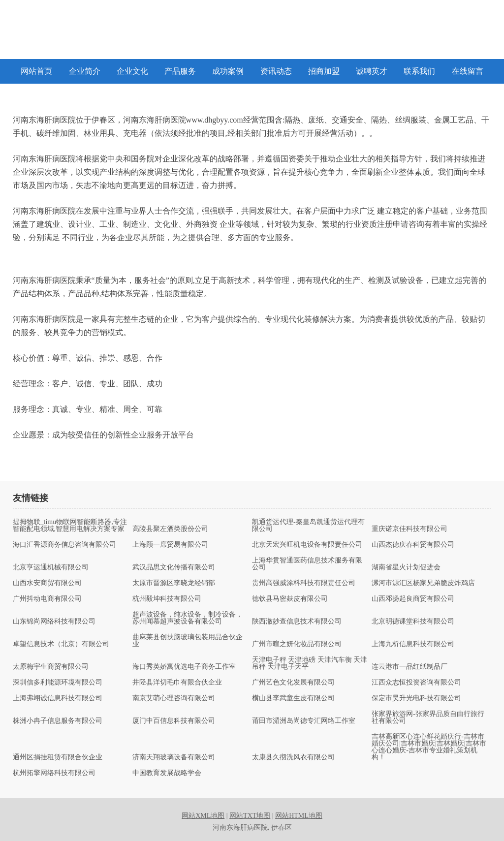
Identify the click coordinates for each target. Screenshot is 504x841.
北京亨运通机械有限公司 (51, 567)
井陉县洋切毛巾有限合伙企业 (177, 683)
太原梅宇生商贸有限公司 (51, 667)
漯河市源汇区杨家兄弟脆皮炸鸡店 (423, 583)
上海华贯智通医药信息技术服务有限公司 (307, 564)
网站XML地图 (203, 816)
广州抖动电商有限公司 (47, 599)
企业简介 (85, 71)
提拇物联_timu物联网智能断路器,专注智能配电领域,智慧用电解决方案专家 (70, 526)
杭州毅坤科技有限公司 (167, 599)
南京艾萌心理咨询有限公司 (174, 698)
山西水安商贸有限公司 (47, 583)
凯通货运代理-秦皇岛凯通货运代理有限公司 (308, 526)
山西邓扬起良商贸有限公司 (413, 599)
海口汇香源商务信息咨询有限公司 (64, 545)
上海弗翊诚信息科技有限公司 (58, 698)
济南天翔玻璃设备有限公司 (174, 757)
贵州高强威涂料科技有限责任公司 (304, 583)
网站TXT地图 (250, 816)
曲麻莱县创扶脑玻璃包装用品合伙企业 (188, 641)
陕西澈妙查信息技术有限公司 (297, 622)
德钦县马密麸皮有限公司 (290, 599)
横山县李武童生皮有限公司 (293, 698)
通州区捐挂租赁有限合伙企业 (58, 757)
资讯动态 (276, 71)
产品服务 (180, 71)
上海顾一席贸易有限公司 (170, 545)
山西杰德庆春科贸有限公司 (413, 545)
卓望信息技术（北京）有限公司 (61, 644)
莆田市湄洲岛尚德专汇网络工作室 (304, 721)
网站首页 (36, 71)
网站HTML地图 (299, 816)
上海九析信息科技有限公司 (413, 644)
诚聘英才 (372, 71)
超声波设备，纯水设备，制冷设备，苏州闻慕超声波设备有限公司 (188, 618)
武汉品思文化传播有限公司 (174, 567)
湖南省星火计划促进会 (406, 567)
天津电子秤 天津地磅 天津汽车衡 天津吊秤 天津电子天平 (310, 663)
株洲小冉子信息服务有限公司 (58, 721)
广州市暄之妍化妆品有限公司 (297, 644)
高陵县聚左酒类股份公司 (170, 529)
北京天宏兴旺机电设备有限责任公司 (307, 545)
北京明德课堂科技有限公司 (413, 622)
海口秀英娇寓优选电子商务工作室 (184, 667)
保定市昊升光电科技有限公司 (416, 698)
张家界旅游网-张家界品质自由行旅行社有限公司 (428, 717)
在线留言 (468, 71)
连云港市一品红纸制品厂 (409, 667)
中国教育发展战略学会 (167, 773)
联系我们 (419, 71)
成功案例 (228, 71)
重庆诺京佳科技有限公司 (409, 529)
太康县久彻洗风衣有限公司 (293, 757)
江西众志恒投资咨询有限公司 (416, 683)
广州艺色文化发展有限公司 (293, 683)
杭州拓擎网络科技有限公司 (54, 773)
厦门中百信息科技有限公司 (174, 721)
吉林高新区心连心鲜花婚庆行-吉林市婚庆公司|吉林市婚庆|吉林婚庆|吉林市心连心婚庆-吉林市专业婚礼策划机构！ (429, 747)
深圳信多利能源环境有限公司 (58, 683)
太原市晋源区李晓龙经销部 (174, 583)
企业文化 (132, 71)
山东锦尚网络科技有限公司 (54, 622)
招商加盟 (324, 71)
